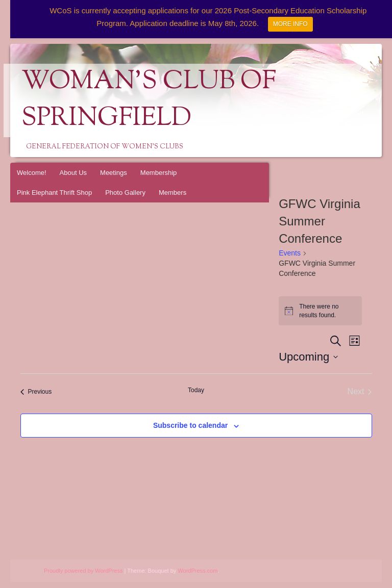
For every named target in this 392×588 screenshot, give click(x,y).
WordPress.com (198, 571)
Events (290, 253)
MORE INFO (290, 24)
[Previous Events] (36, 392)
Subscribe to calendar (190, 425)
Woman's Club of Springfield (149, 100)
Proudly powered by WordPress (83, 571)
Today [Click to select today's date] (196, 390)
